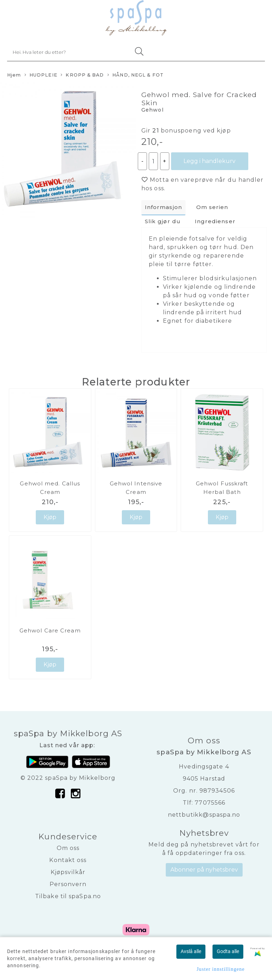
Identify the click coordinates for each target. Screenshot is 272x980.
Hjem (14, 75)
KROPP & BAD (82, 75)
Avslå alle (191, 951)
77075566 (210, 803)
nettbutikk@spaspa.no (204, 815)
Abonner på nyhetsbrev (204, 870)
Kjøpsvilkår (68, 872)
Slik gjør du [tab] (163, 221)
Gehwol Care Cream (50, 630)
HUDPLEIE (41, 75)
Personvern (68, 884)
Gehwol (152, 110)
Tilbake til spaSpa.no (68, 896)
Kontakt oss (68, 860)
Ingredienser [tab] (215, 221)
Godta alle (228, 951)
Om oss (68, 848)
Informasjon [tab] (163, 207)
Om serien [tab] (212, 207)
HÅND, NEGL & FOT (135, 75)
